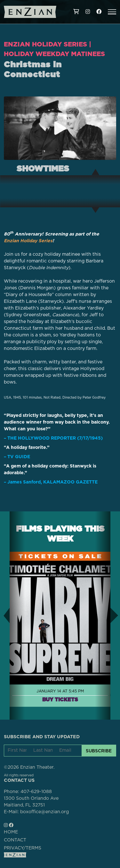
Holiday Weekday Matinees (54, 54)
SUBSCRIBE (99, 751)
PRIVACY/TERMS (23, 848)
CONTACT (15, 840)
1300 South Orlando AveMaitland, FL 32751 (31, 802)
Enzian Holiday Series (45, 44)
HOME (11, 832)
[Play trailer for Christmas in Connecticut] (60, 128)
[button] (112, 12)
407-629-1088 (36, 792)
